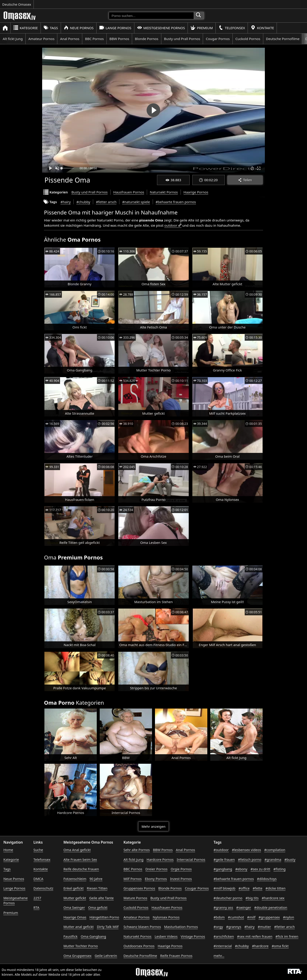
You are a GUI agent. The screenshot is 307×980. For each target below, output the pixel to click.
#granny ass (223, 907)
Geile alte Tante (102, 898)
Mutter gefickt (75, 898)
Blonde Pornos (146, 39)
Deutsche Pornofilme (283, 39)
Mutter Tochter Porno (81, 946)
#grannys (234, 927)
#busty (290, 859)
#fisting (280, 869)
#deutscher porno (228, 898)
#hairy (66, 202)
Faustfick (70, 936)
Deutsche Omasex (17, 4)
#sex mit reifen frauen (255, 936)
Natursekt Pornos (164, 192)
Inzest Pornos (181, 879)
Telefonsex (232, 28)
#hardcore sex (273, 898)
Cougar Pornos (218, 39)
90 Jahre (96, 879)
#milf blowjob (225, 888)
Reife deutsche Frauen (81, 869)
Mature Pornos (135, 898)
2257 (37, 898)
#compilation (275, 850)
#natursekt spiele (136, 202)
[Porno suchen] (151, 16)
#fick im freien (287, 936)
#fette (257, 888)
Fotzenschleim (75, 879)
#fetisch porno (250, 859)
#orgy (218, 927)
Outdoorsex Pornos (139, 946)
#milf (251, 917)
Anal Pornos (70, 39)
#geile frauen (224, 859)
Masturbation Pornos (181, 927)
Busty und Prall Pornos (182, 39)
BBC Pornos (94, 39)
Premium (202, 28)
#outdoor (221, 850)
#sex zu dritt (260, 869)
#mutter (264, 927)
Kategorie (26, 28)
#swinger (244, 907)
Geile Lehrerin (106, 956)
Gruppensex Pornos (139, 888)
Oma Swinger (74, 907)
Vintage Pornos (193, 936)
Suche (38, 850)
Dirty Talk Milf (108, 927)
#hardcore (260, 946)
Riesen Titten (97, 888)
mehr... (219, 956)
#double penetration (271, 907)
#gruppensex (269, 917)
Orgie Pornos (181, 869)
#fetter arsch (106, 202)
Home (8, 850)
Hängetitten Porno (104, 917)
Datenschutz (44, 888)
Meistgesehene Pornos (161, 28)
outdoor (171, 225)
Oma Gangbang (93, 936)
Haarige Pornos (196, 192)
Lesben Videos (166, 936)
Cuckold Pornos (248, 39)
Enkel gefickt (74, 888)
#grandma (273, 859)
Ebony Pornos (156, 879)
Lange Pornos (115, 28)
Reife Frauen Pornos (176, 956)
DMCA (39, 879)
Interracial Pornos (191, 859)
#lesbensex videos (246, 850)
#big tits (252, 898)
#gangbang (223, 869)
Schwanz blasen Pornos (142, 927)
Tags (51, 28)
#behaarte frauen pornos (176, 202)
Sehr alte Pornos (137, 850)
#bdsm (219, 917)
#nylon (289, 917)
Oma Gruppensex (77, 956)
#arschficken (224, 936)
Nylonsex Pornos (166, 917)
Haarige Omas (75, 917)
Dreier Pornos (157, 869)
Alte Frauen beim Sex (80, 859)
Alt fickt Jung (13, 39)
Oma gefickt (98, 907)
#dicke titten (276, 888)
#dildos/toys (267, 879)
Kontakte (262, 28)
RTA (36, 907)
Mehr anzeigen (153, 826)
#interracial (223, 946)
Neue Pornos (79, 28)
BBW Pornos (119, 39)
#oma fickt (280, 946)
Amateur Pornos (41, 39)
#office (244, 888)
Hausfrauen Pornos (129, 192)
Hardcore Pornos (160, 859)
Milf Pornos (133, 879)
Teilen (245, 180)
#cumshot (236, 917)
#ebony (241, 869)
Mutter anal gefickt (79, 927)
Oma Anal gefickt (77, 850)
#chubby (83, 202)
